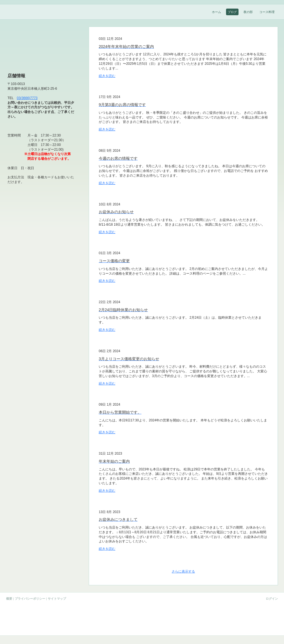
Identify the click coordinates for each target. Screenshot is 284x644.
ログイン (272, 599)
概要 (9, 599)
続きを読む (107, 76)
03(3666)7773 (27, 98)
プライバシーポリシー (30, 599)
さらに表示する (183, 571)
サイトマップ (57, 599)
